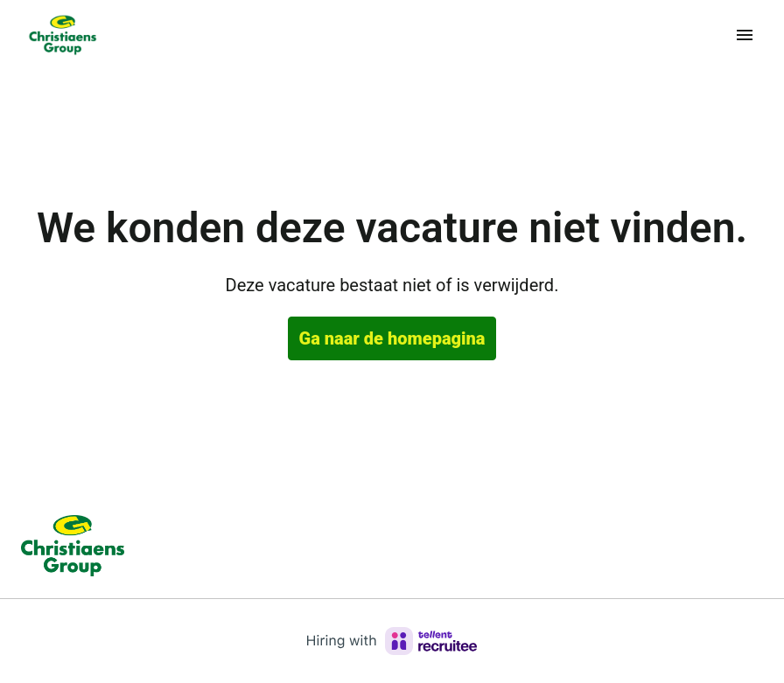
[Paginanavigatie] (745, 35)
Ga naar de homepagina (392, 338)
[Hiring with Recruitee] (392, 641)
